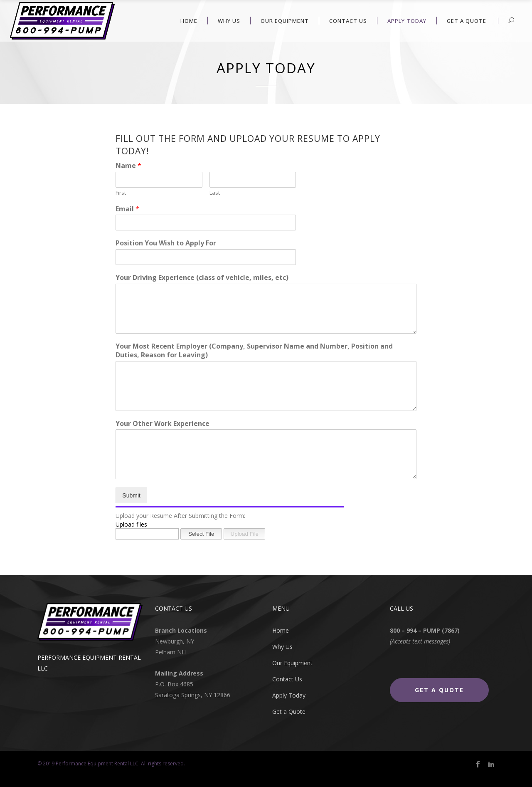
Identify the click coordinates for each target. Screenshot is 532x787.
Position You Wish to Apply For (166, 243)
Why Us (282, 647)
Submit (131, 495)
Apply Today (289, 695)
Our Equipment (292, 663)
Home (281, 630)
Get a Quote (289, 712)
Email (127, 209)
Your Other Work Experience (163, 424)
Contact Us (287, 679)
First (121, 193)
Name (128, 166)
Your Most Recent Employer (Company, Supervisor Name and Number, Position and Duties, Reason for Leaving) (254, 351)
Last (215, 193)
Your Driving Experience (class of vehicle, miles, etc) (202, 278)
